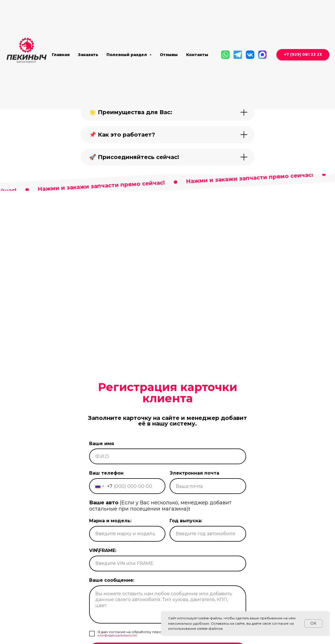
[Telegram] (238, 55)
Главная (61, 55)
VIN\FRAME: (103, 568)
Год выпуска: (186, 538)
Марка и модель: (110, 538)
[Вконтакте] (250, 55)
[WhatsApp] (225, 55)
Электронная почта (194, 491)
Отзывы (169, 55)
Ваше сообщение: (112, 598)
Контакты (197, 55)
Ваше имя (102, 461)
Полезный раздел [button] (127, 55)
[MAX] (262, 55)
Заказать (88, 55)
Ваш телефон (106, 491)
